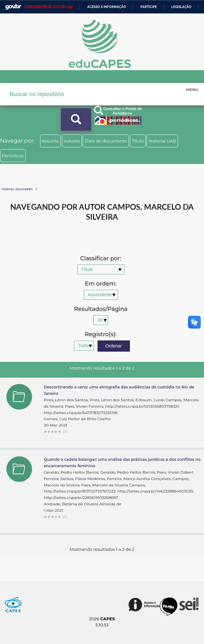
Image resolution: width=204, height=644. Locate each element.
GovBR (13, 7)
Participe (149, 7)
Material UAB (162, 141)
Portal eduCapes (17, 189)
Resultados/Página (101, 309)
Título (138, 141)
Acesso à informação (107, 7)
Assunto (51, 141)
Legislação (181, 7)
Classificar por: (101, 259)
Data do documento (106, 141)
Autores (72, 141)
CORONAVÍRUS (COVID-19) (49, 7)
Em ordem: (101, 284)
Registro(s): (101, 334)
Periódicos (13, 156)
